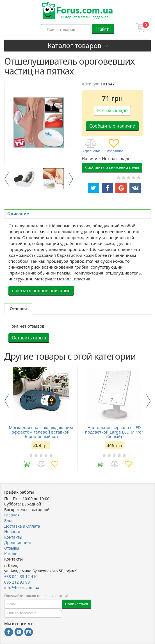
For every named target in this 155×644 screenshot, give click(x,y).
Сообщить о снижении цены (112, 167)
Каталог (12, 554)
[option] (24, 179)
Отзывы (12, 548)
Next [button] (71, 179)
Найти (103, 29)
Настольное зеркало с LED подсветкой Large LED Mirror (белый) (114, 432)
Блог (9, 521)
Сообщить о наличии (112, 126)
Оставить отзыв (29, 338)
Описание (18, 214)
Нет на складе (112, 110)
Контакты (13, 537)
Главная (12, 515)
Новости (12, 531)
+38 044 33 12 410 (21, 576)
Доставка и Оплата (22, 526)
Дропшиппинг (18, 542)
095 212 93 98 (17, 582)
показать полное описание (41, 291)
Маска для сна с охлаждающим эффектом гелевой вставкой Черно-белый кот (41, 432)
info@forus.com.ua (22, 587)
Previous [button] (7, 179)
